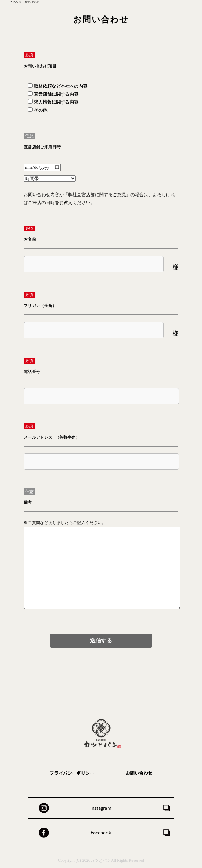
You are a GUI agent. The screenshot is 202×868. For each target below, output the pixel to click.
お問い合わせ (139, 773)
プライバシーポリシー (72, 773)
